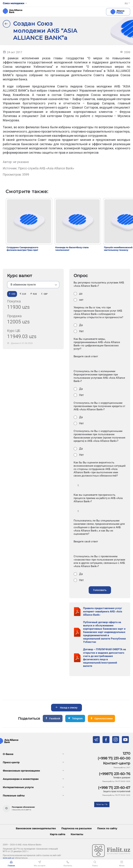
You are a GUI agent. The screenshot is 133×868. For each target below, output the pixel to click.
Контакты (77, 834)
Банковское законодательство (36, 829)
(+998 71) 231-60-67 (114, 788)
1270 (127, 753)
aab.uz (13, 11)
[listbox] (33, 285)
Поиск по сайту (107, 829)
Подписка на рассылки (76, 829)
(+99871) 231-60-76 (115, 774)
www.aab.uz (8, 858)
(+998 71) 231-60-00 (114, 758)
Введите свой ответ (86, 356)
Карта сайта (57, 834)
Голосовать (100, 590)
